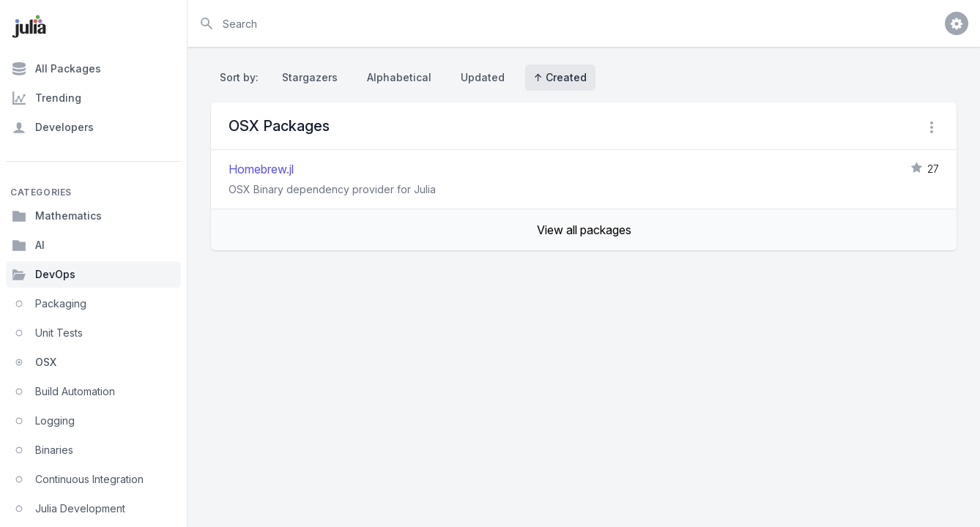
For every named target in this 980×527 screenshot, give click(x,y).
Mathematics (57, 216)
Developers (53, 127)
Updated (483, 77)
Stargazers (310, 77)
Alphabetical (399, 77)
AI (28, 245)
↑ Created (560, 77)
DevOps (44, 274)
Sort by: (242, 77)
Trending (47, 98)
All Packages (56, 69)
